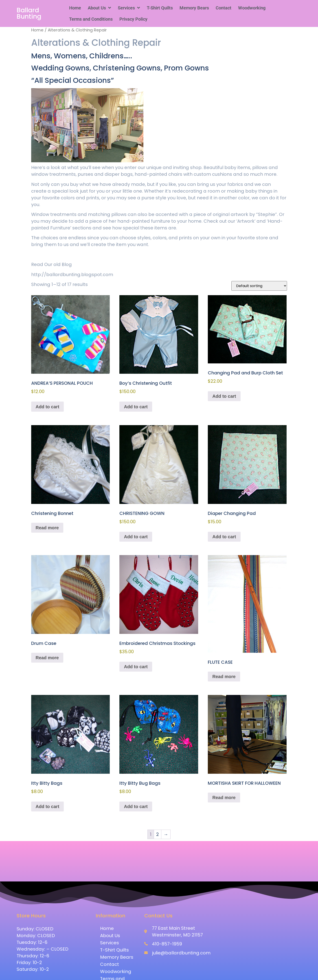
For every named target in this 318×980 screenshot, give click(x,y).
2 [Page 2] (158, 834)
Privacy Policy (133, 19)
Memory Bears (194, 8)
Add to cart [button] (48, 407)
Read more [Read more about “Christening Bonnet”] (47, 528)
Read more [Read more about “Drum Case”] (47, 658)
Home (75, 8)
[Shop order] (259, 286)
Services (129, 8)
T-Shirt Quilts (160, 8)
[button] (99, 8)
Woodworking (252, 8)
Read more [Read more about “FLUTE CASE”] (224, 677)
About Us (99, 8)
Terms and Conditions (91, 19)
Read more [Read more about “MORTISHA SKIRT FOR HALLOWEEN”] (224, 798)
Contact (224, 8)
